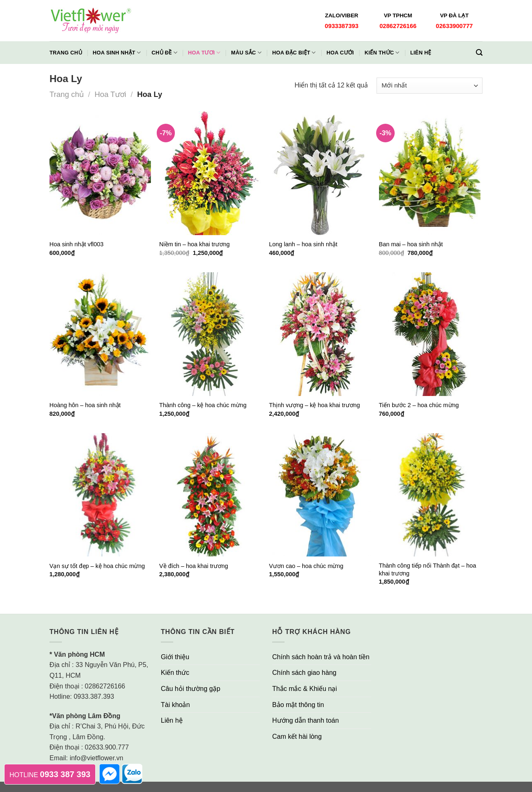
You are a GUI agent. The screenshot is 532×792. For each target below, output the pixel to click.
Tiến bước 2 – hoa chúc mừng (419, 405)
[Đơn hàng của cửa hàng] (430, 86)
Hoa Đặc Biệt (294, 53)
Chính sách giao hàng (304, 673)
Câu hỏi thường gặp (191, 689)
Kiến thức (382, 53)
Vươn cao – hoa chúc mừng (306, 566)
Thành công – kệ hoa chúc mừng (203, 405)
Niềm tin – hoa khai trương (194, 244)
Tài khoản (175, 705)
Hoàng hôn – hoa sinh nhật (85, 405)
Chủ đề (165, 53)
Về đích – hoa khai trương (194, 566)
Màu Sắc (246, 53)
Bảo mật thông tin (298, 705)
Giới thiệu (175, 657)
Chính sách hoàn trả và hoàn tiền (321, 657)
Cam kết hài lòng (297, 737)
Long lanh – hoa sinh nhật (303, 244)
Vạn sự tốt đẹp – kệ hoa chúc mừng (97, 566)
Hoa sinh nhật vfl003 (77, 244)
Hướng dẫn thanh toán (306, 720)
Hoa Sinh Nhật (117, 53)
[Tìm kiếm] (479, 53)
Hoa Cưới (340, 53)
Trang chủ (66, 53)
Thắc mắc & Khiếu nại (305, 689)
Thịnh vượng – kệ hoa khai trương (314, 405)
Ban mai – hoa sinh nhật (411, 244)
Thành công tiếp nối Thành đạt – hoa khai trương (428, 569)
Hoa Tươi (204, 53)
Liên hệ (421, 53)
